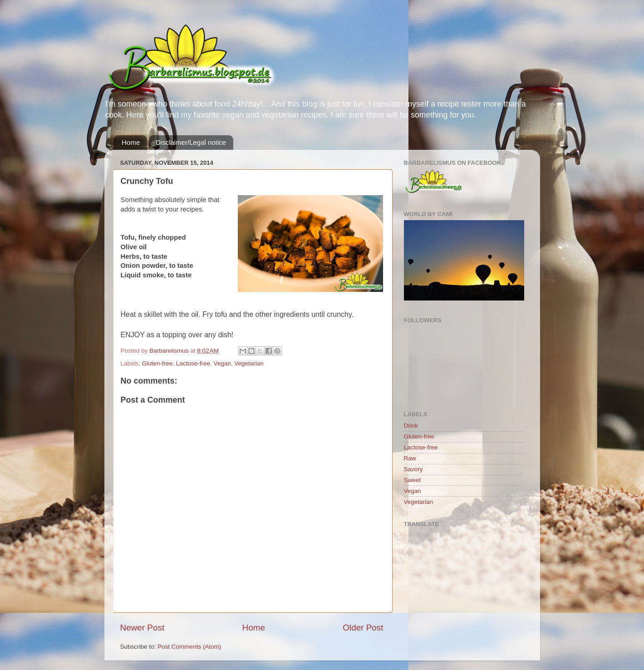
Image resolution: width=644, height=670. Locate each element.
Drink (411, 426)
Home (131, 142)
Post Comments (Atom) (189, 647)
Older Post (363, 628)
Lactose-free (193, 363)
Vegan (222, 363)
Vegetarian (249, 363)
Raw (410, 458)
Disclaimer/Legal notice (191, 142)
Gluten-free (157, 363)
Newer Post (143, 628)
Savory (413, 469)
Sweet (413, 480)
